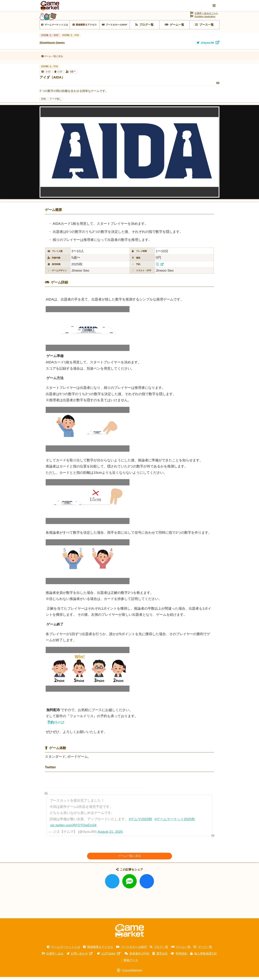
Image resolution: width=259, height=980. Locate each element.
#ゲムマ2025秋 (141, 822)
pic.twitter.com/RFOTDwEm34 (73, 828)
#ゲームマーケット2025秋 (175, 822)
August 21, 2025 (110, 834)
